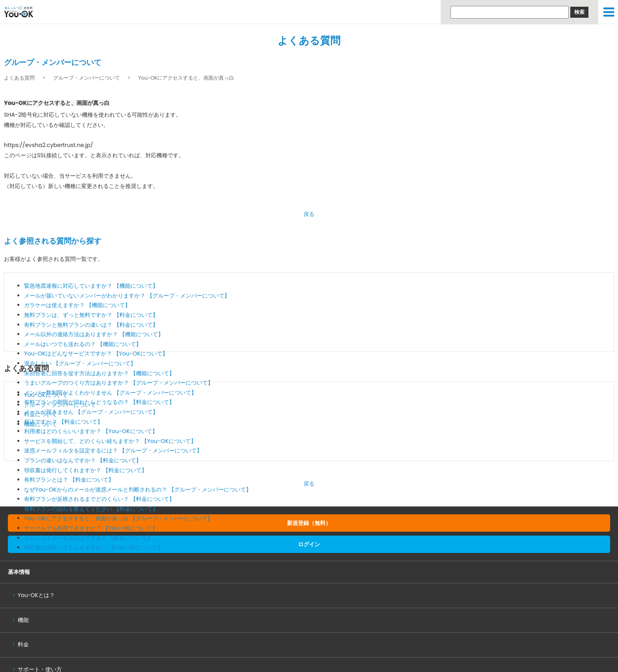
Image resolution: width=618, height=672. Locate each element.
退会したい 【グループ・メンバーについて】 (80, 363)
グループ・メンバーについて (87, 78)
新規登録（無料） (309, 523)
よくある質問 (309, 41)
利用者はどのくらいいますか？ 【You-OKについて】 (91, 431)
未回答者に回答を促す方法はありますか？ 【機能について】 (99, 373)
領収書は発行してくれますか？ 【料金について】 (86, 470)
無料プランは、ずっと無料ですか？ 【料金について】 (91, 315)
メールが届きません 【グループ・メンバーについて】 (91, 412)
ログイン (309, 544)
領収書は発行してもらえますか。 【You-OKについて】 (94, 547)
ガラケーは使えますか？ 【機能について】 (77, 305)
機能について (41, 424)
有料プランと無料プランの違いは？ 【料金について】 (91, 325)
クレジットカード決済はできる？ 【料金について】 (88, 538)
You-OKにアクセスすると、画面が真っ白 (186, 78)
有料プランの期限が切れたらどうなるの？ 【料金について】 (99, 402)
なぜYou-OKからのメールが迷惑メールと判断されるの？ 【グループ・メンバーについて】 (138, 490)
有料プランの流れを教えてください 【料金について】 (91, 509)
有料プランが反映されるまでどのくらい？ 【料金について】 (99, 499)
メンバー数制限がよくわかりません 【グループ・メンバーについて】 (110, 393)
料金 (23, 645)
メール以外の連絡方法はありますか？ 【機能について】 (94, 334)
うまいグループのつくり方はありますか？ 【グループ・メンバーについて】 (119, 383)
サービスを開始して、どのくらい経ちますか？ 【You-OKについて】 (110, 441)
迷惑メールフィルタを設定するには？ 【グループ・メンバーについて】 (113, 450)
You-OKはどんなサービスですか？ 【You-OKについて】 (96, 354)
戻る (309, 214)
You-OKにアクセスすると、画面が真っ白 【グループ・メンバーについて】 (118, 518)
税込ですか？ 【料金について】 (63, 422)
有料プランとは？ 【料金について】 (69, 480)
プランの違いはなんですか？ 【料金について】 (83, 460)
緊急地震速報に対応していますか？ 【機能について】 (91, 286)
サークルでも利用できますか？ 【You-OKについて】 (91, 528)
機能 (23, 620)
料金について (41, 414)
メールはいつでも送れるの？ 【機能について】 (83, 344)
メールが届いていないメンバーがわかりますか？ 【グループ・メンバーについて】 (127, 296)
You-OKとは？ (36, 595)
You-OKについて (46, 395)
